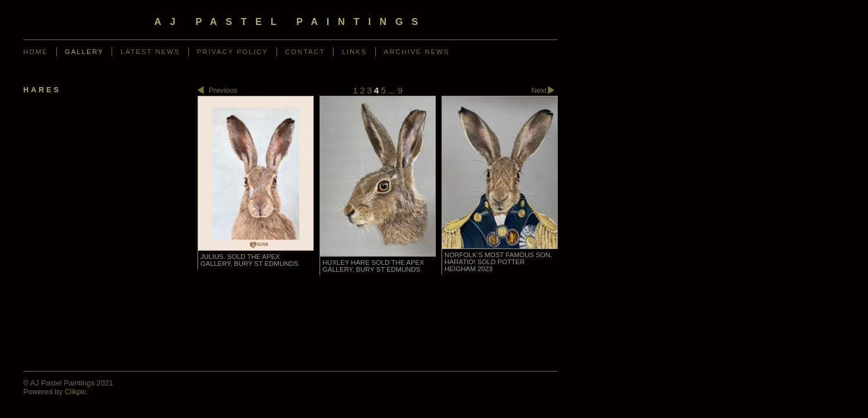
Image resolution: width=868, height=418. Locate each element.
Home (36, 52)
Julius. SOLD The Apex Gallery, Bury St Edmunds (250, 260)
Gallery (85, 52)
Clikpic (76, 392)
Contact (305, 52)
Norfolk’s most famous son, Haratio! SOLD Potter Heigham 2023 (498, 262)
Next (545, 91)
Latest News (150, 52)
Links (354, 52)
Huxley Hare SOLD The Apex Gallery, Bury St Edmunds (373, 266)
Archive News (417, 52)
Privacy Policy (233, 52)
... (392, 90)
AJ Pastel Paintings (291, 22)
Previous (218, 91)
